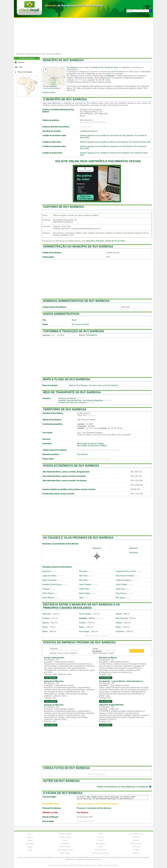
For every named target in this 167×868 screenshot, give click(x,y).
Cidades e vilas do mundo (108, 865)
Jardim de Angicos (123, 580)
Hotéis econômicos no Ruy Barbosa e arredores (124, 787)
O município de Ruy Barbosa (65, 99)
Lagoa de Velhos (49, 576)
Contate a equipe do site (85, 865)
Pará (101, 834)
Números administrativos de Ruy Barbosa (76, 301)
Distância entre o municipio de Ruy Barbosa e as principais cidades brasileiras (81, 606)
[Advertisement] (83, 35)
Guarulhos (120, 631)
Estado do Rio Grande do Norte (105, 67)
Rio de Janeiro (85, 614)
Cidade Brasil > (21, 54)
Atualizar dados (49, 92)
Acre (30, 834)
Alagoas (30, 837)
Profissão (54, 649)
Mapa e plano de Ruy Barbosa (67, 379)
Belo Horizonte (122, 618)
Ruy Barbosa (72, 67)
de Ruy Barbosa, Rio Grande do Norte (74, 5)
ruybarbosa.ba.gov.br (89, 131)
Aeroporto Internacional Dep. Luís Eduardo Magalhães (81, 400)
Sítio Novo (83, 580)
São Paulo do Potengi (125, 576)
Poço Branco (121, 593)
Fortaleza (46, 618)
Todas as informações (25, 72)
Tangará (46, 589)
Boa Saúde (120, 598)
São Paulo (47, 614)
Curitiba (82, 623)
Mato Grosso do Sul (65, 850)
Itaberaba (111, 76)
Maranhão (65, 843)
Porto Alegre (84, 631)
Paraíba (101, 837)
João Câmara (48, 593)
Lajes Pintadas (85, 584)
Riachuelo (100, 241)
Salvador (83, 618)
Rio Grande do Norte (80, 324)
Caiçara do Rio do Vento (115, 241)
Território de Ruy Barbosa (65, 409)
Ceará (30, 850)
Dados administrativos (61, 314)
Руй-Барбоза (91, 335)
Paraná (101, 840)
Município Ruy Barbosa (54, 54)
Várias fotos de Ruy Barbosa (67, 768)
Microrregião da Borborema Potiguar (92, 446)
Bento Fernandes (50, 580)
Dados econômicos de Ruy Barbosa (71, 466)
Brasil (74, 320)
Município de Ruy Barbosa (63, 60)
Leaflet (46, 86)
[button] (46, 70)
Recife (45, 627)
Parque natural (48, 459)
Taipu (81, 598)
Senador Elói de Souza (52, 584)
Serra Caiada (121, 584)
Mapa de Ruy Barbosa (78, 385)
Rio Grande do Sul (136, 834)
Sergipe (136, 850)
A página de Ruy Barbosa (63, 793)
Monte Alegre (85, 593)
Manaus (46, 623)
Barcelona (90, 241)
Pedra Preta (84, 589)
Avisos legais (54, 865)
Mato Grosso (65, 847)
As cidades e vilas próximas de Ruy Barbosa (78, 538)
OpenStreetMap (48, 88)
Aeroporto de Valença (67, 398)
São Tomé (83, 576)
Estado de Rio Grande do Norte (35, 54)
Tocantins (136, 853)
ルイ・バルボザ (58, 335)
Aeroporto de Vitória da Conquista (72, 403)
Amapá (30, 840)
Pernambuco (101, 843)
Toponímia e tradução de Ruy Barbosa (74, 331)
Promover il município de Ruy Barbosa (94, 808)
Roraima (136, 840)
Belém (82, 627)
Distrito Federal (65, 834)
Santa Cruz (120, 589)
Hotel (21, 67)
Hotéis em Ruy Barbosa (61, 781)
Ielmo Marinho (48, 598)
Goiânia (119, 623)
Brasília (119, 614)
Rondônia (136, 837)
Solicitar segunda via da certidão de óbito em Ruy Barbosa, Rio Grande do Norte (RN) (115, 142)
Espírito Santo (65, 837)
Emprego (21, 62)
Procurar (137, 651)
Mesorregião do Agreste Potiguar (91, 443)
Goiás (65, 840)
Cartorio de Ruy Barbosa (63, 207)
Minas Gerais (65, 853)
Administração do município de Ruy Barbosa (78, 246)
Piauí (101, 847)
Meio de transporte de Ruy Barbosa (72, 392)
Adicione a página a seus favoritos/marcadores (98, 804)
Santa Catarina (136, 843)
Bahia (30, 847)
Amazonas (30, 844)
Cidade (95, 649)
